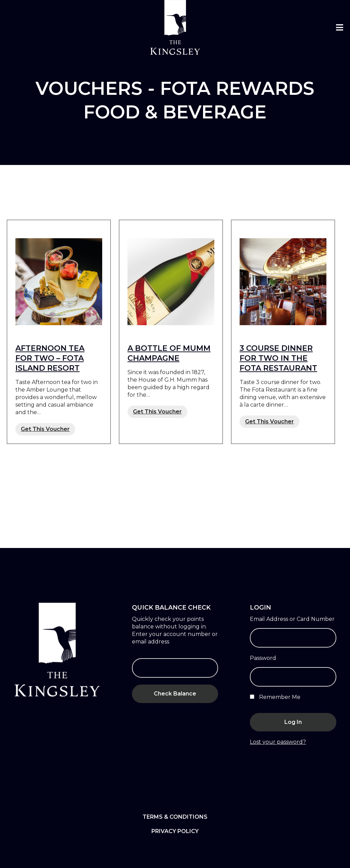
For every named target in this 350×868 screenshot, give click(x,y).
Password (263, 658)
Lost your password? (278, 742)
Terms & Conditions (175, 817)
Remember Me (275, 697)
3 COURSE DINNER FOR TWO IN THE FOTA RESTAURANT (278, 358)
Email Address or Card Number (292, 619)
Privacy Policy (175, 831)
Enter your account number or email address (175, 638)
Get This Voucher (45, 429)
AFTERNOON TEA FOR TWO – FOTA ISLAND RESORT (50, 358)
